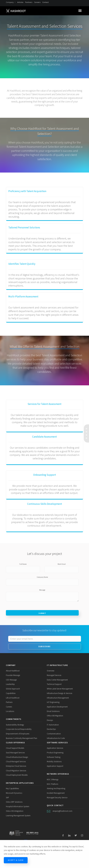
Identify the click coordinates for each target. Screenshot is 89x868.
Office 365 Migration (55, 716)
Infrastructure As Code (56, 738)
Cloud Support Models (15, 748)
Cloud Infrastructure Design (17, 757)
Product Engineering (55, 753)
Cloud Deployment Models (17, 775)
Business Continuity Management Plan (22, 738)
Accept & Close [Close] (16, 860)
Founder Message (13, 675)
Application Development (57, 707)
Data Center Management (57, 680)
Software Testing (54, 757)
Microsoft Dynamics (14, 793)
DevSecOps (51, 729)
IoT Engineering (53, 702)
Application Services (55, 748)
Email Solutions (53, 711)
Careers (37, 2)
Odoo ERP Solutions (14, 802)
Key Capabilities (12, 788)
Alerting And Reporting (56, 788)
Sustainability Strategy (15, 725)
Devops (50, 720)
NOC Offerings (53, 779)
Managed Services (54, 675)
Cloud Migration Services (16, 771)
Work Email (62, 564)
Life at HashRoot (13, 698)
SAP (7, 797)
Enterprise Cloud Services (16, 766)
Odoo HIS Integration (15, 811)
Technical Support (54, 684)
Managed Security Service (57, 797)
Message (42, 590)
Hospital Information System (18, 806)
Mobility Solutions (54, 761)
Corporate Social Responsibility (19, 729)
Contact (45, 2)
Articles (20, 2)
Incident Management (56, 793)
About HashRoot (13, 671)
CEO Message (11, 680)
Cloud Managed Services (16, 761)
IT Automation (53, 725)
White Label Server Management (60, 689)
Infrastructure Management (58, 698)
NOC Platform (53, 784)
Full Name (23, 564)
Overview (51, 671)
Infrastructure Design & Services (60, 693)
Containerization (54, 734)
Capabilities (11, 693)
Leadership (10, 684)
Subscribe (44, 646)
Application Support (55, 766)
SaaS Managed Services (15, 753)
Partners (29, 2)
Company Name (42, 577)
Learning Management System (18, 815)
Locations (10, 711)
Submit (42, 613)
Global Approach (13, 689)
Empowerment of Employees (18, 734)
